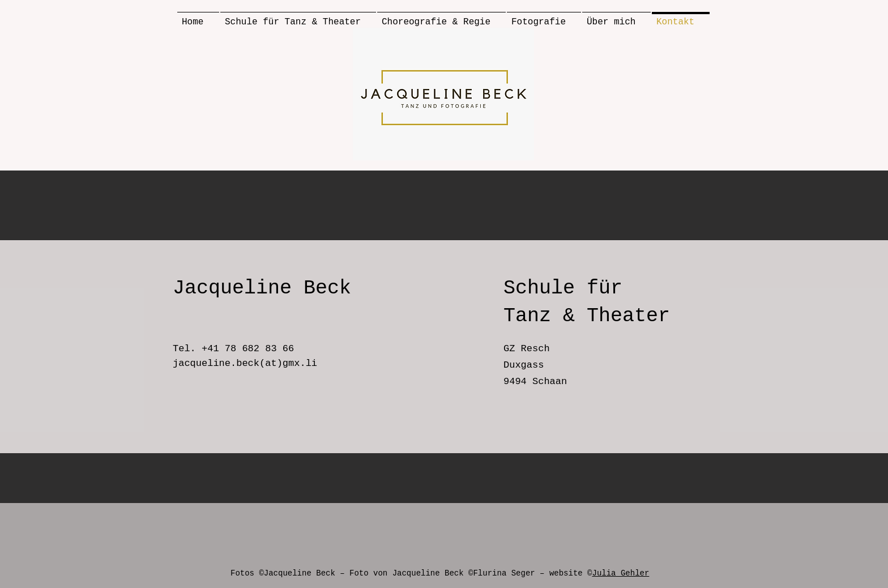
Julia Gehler (621, 573)
